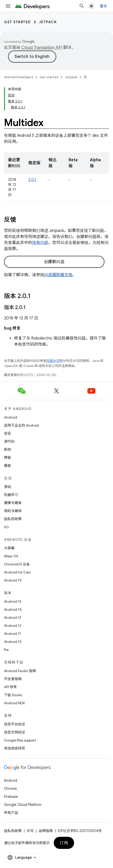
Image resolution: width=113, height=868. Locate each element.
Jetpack (48, 22)
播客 (8, 466)
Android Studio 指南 (20, 671)
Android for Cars (17, 572)
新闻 (8, 449)
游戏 (8, 487)
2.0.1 (32, 180)
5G (7, 527)
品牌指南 (46, 831)
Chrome (10, 789)
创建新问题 (54, 262)
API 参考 (10, 687)
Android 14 (13, 609)
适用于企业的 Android (21, 425)
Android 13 (13, 617)
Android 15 (13, 601)
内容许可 (53, 361)
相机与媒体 (13, 511)
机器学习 (11, 495)
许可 (30, 831)
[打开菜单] (8, 6)
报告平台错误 (15, 724)
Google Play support (20, 740)
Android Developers (19, 77)
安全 (8, 433)
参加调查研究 (15, 748)
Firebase (11, 797)
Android (11, 417)
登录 (104, 6)
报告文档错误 (15, 732)
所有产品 (11, 813)
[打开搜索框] (82, 6)
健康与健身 (13, 503)
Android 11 (12, 634)
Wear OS (11, 556)
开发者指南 (13, 679)
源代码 (9, 441)
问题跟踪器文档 (58, 275)
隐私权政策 (13, 519)
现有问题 (40, 243)
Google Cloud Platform (23, 805)
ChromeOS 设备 (17, 564)
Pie (6, 650)
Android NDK (14, 703)
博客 (8, 458)
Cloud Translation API (42, 48)
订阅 (64, 843)
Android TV (13, 580)
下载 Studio (13, 695)
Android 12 (13, 626)
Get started (17, 22)
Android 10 (13, 642)
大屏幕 (9, 548)
